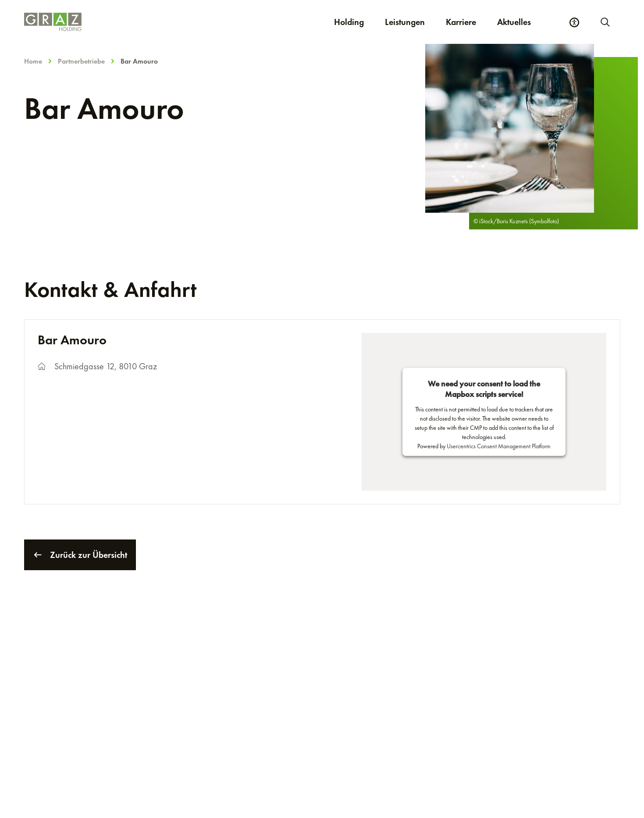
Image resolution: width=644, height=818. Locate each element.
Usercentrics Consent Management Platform (499, 446)
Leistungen (405, 22)
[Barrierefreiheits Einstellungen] (574, 22)
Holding (349, 22)
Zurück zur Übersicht (80, 555)
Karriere (466, 22)
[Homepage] (139, 22)
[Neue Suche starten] (605, 22)
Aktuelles (514, 22)
